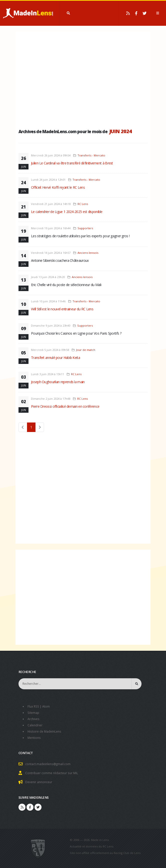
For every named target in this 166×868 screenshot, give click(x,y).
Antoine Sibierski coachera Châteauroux (60, 260)
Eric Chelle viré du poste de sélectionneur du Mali (66, 285)
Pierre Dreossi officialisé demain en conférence (65, 406)
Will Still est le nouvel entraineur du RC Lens (62, 309)
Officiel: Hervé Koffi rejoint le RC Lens (58, 187)
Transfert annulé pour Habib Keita (55, 358)
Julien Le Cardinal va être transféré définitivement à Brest (72, 163)
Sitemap (34, 712)
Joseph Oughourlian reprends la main (58, 382)
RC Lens (83, 204)
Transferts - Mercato (91, 155)
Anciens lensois (88, 253)
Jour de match (86, 350)
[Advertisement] (83, 79)
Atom (47, 706)
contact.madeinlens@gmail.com (49, 762)
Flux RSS (34, 706)
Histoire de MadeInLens (45, 730)
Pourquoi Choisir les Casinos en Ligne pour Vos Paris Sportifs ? (76, 333)
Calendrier (35, 724)
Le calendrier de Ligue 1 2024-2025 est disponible (67, 212)
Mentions (35, 736)
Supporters (85, 228)
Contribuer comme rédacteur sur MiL (53, 771)
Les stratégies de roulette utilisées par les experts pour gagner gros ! (80, 236)
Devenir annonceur (40, 780)
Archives (34, 718)
